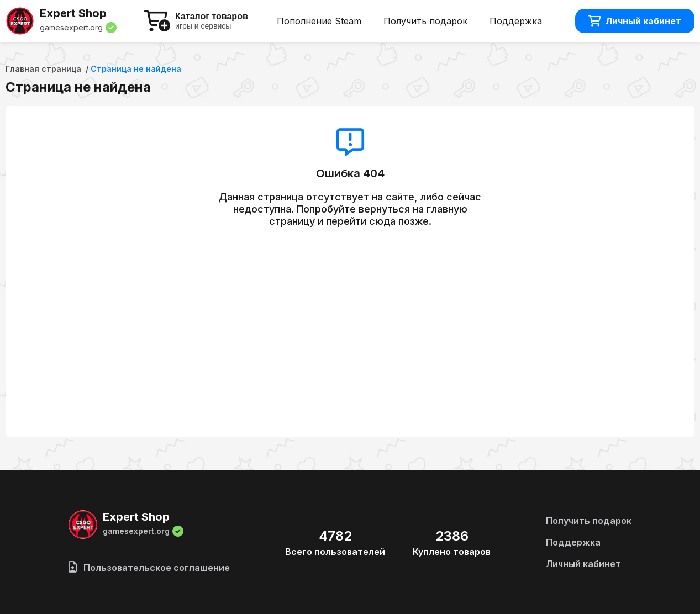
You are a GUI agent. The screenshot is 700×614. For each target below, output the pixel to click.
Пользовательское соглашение (149, 568)
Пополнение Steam (319, 21)
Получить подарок (425, 21)
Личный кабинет (635, 21)
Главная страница (43, 69)
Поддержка (516, 21)
